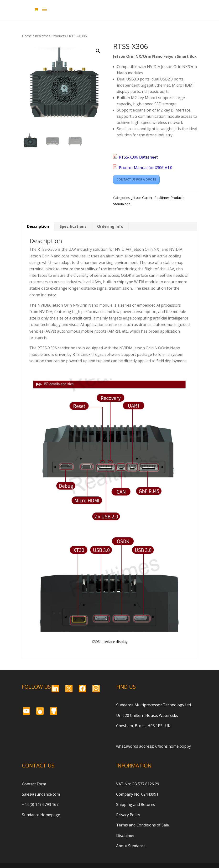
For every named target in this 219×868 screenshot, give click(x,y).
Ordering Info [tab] (110, 226)
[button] (98, 51)
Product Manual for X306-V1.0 (146, 168)
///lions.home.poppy (173, 746)
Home (27, 36)
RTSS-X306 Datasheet (138, 157)
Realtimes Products (50, 36)
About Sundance (131, 846)
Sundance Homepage (41, 815)
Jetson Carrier (142, 198)
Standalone (122, 204)
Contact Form (34, 784)
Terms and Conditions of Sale (143, 825)
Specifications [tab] (73, 226)
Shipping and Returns (136, 804)
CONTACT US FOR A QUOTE (136, 179)
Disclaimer (125, 836)
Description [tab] (38, 226)
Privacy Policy (128, 815)
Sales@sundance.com (41, 794)
